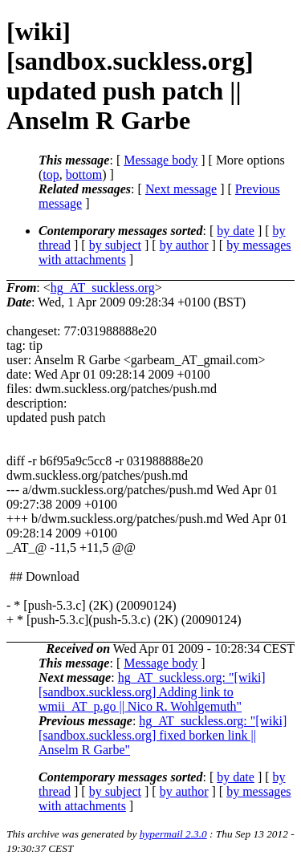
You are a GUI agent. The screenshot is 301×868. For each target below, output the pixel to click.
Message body (161, 160)
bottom (84, 174)
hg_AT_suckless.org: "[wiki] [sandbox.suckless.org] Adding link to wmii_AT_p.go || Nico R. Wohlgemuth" (152, 692)
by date (236, 231)
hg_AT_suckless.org (103, 288)
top (51, 174)
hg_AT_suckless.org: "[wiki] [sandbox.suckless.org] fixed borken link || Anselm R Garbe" (163, 735)
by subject (115, 245)
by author (184, 245)
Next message (181, 189)
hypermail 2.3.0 (173, 834)
